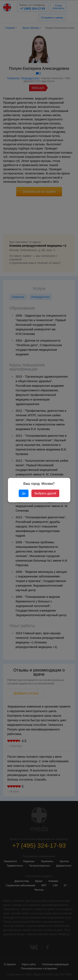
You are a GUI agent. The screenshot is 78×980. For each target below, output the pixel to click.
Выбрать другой (45, 493)
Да (24, 493)
